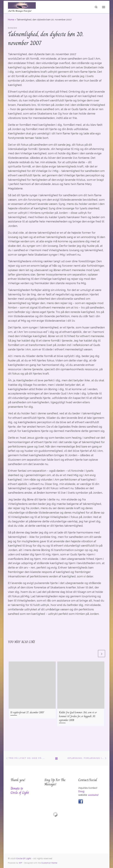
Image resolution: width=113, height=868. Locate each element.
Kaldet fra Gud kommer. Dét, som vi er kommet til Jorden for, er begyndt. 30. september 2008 (78, 716)
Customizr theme (49, 863)
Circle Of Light (24, 858)
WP (21, 863)
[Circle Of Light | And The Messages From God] (22, 5)
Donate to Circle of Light (20, 790)
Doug (81, 791)
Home (11, 20)
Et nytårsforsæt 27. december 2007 (27, 712)
